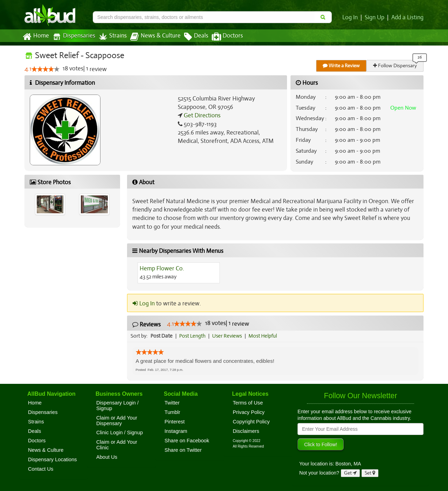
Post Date (162, 336)
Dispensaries (72, 37)
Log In (351, 18)
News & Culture (152, 37)
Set (370, 473)
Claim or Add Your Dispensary (117, 421)
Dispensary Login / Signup (117, 406)
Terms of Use (248, 403)
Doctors (221, 37)
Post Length (193, 336)
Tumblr (172, 412)
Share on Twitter (183, 450)
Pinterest (175, 422)
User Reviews (229, 336)
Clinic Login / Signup (120, 433)
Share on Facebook (187, 441)
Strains (110, 37)
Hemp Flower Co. (162, 269)
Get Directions (201, 116)
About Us (107, 457)
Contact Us (41, 469)
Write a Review (342, 66)
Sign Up (376, 18)
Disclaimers (246, 431)
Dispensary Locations (52, 459)
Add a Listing (408, 18)
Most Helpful (265, 336)
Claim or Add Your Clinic (117, 445)
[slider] (45, 69)
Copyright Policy (251, 422)
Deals (191, 37)
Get (350, 473)
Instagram (176, 431)
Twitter (172, 403)
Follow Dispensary (395, 66)
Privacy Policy (249, 412)
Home (36, 37)
